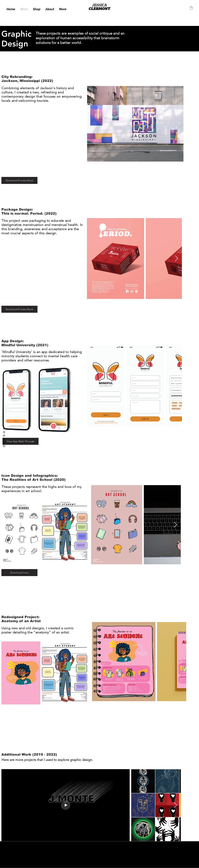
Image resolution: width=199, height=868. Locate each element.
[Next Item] (178, 124)
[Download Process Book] (19, 180)
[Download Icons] (19, 573)
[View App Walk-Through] (21, 441)
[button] (191, 8)
